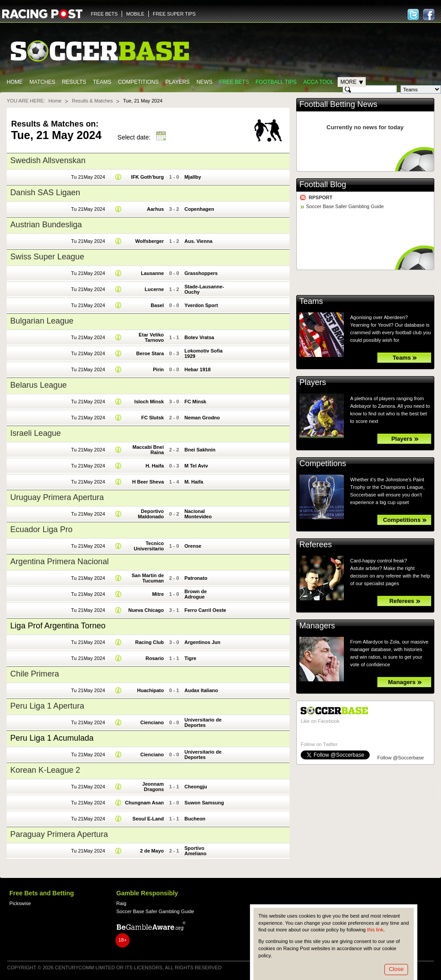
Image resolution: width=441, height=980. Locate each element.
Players (178, 82)
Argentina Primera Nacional (59, 562)
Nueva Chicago (146, 610)
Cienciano (152, 722)
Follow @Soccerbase (400, 758)
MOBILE (135, 14)
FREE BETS (104, 14)
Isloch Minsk (149, 402)
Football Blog (323, 185)
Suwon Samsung (204, 803)
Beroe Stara (150, 353)
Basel (157, 305)
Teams (102, 82)
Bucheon (195, 819)
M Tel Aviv (196, 466)
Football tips (276, 82)
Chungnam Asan (145, 803)
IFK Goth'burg (147, 177)
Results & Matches (92, 101)
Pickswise (20, 903)
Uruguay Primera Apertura (57, 497)
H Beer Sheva (148, 482)
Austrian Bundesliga (46, 225)
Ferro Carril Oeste (205, 610)
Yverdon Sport (201, 305)
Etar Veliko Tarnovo (151, 337)
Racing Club (149, 642)
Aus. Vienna (198, 241)
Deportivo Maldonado (151, 514)
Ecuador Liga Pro (41, 529)
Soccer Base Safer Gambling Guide (345, 206)
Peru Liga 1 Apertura (47, 706)
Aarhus (155, 209)
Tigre (190, 658)
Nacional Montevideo (198, 514)
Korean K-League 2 (45, 770)
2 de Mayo (152, 851)
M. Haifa (194, 482)
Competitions (138, 82)
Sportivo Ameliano (196, 851)
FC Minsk (195, 402)
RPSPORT (321, 197)
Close (396, 969)
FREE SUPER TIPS (174, 14)
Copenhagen (199, 209)
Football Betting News (338, 104)
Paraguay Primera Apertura (59, 834)
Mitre (158, 594)
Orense (193, 546)
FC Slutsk (153, 418)
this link (375, 930)
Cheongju (196, 787)
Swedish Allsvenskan (48, 160)
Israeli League (36, 433)
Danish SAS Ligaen (45, 193)
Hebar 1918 (198, 369)
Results (74, 82)
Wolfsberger (150, 241)
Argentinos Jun (202, 642)
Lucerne (154, 289)
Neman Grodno (202, 418)
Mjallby (193, 177)
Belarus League (39, 385)
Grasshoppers (201, 273)
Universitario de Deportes (203, 722)
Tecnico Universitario (149, 546)
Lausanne (152, 273)
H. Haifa (155, 466)
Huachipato (151, 690)
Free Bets (234, 82)
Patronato (196, 578)
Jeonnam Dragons (153, 787)
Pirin (158, 369)
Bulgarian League (42, 321)
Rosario (155, 658)
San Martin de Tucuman (147, 578)
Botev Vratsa (199, 337)
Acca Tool (318, 82)
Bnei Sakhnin (200, 450)
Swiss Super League (47, 257)
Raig (121, 903)
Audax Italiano (201, 690)
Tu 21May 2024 (88, 177)
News (204, 82)
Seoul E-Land (148, 819)
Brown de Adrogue (196, 594)
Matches (42, 82)
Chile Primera (35, 674)
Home (15, 82)
